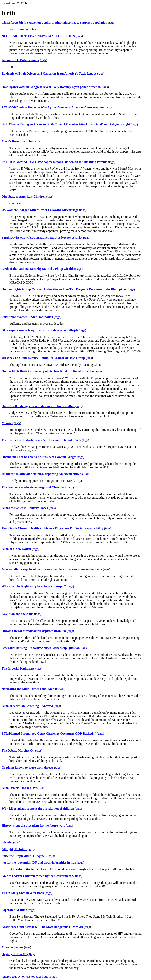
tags (111, 23)
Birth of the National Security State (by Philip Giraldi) (38, 269)
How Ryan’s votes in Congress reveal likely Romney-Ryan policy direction (51, 87)
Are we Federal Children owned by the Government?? (38, 876)
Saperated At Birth (14, 910)
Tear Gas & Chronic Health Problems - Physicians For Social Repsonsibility (52, 528)
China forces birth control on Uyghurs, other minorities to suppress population (54, 23)
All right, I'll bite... (14, 849)
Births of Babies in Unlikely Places (25, 508)
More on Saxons (12, 947)
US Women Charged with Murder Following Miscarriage (40, 210)
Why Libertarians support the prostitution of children (38, 808)
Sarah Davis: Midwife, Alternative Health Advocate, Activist (42, 238)
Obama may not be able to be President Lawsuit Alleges (39, 457)
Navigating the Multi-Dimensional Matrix (30, 689)
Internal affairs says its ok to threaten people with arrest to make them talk (52, 569)
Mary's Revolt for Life (17, 141)
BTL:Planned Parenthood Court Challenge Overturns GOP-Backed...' (49, 734)
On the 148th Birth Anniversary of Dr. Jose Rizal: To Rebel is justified (48, 371)
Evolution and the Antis (17, 614)
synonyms (24, 977)
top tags (36, 977)
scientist (7, 842)
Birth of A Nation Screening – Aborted (27, 706)
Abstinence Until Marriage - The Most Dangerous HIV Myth (42, 927)
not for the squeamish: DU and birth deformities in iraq (39, 863)
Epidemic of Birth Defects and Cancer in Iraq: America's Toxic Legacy (49, 73)
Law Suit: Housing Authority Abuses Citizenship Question (41, 648)
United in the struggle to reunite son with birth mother (38, 406)
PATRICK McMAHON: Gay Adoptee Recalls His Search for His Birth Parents (54, 162)
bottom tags (49, 977)
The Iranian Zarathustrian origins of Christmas (34, 487)
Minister (7, 423)
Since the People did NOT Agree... (24, 856)
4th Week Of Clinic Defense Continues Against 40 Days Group (43, 358)
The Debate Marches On (18, 750)
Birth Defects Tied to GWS (20, 788)
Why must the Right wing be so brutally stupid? (34, 586)
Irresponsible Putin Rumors (20, 60)
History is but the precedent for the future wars (33, 825)
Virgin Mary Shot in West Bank (23, 893)
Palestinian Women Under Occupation (27, 317)
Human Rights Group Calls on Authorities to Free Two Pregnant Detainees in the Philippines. (64, 289)
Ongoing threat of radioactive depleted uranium (34, 631)
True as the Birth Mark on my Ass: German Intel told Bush (41, 440)
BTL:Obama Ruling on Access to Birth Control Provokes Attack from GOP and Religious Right (66, 124)
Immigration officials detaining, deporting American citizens (42, 474)
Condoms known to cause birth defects (28, 767)
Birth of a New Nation (16, 549)
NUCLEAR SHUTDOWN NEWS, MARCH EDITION (38, 36)
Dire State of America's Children (23, 197)
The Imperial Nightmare (18, 668)
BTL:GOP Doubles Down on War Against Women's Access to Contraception (53, 107)
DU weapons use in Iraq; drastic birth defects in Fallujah (40, 330)
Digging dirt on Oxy (15, 954)
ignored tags (9, 977)
